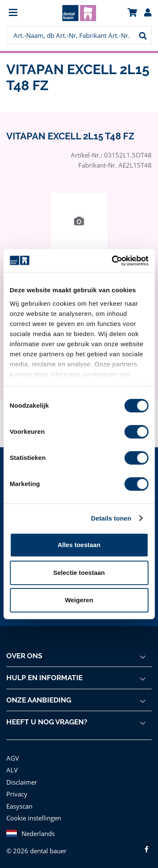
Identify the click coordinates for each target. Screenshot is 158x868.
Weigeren (79, 600)
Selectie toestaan (79, 573)
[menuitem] (24, 13)
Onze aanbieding (39, 700)
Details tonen (111, 518)
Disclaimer (21, 782)
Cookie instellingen (33, 818)
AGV (13, 758)
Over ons (24, 656)
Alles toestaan (79, 545)
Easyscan (20, 806)
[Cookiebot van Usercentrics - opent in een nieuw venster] (112, 261)
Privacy (17, 794)
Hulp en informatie (44, 678)
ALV (12, 770)
